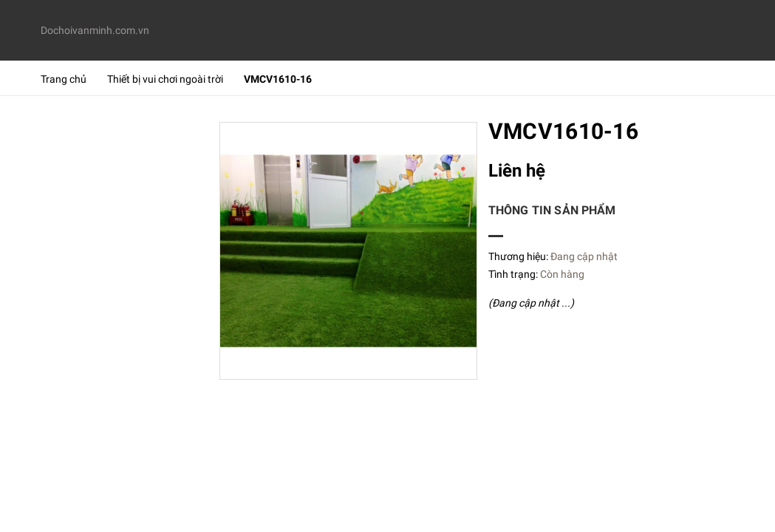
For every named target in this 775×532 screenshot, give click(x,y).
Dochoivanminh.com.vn (93, 30)
